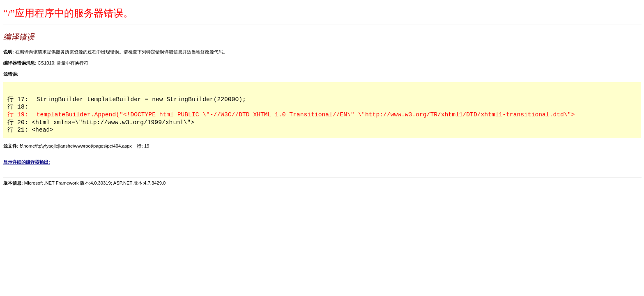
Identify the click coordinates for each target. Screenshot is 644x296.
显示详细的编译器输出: (27, 162)
